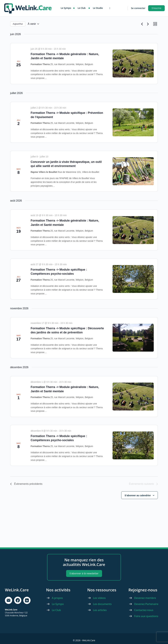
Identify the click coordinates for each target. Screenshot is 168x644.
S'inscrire (156, 8)
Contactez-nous (144, 610)
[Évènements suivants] (147, 24)
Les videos (99, 598)
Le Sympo (58, 604)
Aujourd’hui (18, 24)
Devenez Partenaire (147, 604)
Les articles (100, 610)
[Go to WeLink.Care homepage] (28, 8)
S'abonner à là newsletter (84, 573)
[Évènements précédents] (141, 24)
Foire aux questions (146, 616)
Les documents (102, 604)
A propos (57, 598)
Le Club (56, 610)
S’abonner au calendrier (138, 496)
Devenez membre (145, 598)
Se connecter (138, 8)
